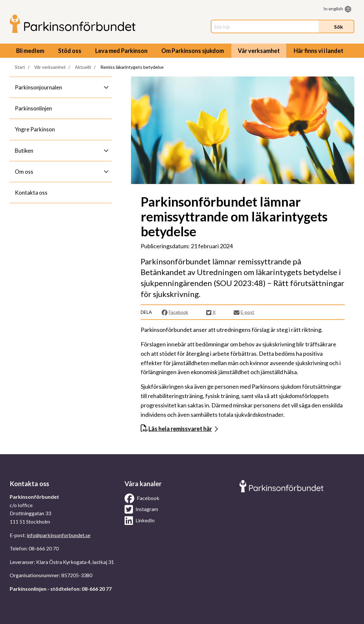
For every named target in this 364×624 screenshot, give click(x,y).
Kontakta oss (31, 193)
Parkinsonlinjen (33, 108)
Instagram (141, 509)
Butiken (24, 151)
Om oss (24, 172)
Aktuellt (83, 67)
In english (333, 9)
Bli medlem (30, 51)
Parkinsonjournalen (38, 87)
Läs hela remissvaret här (180, 429)
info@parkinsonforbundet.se (59, 535)
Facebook (175, 312)
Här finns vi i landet (318, 51)
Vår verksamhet (259, 51)
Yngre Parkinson (35, 129)
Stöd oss (70, 51)
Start (20, 67)
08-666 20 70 (44, 548)
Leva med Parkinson (121, 51)
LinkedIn (140, 521)
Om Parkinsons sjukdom (193, 51)
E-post (244, 312)
